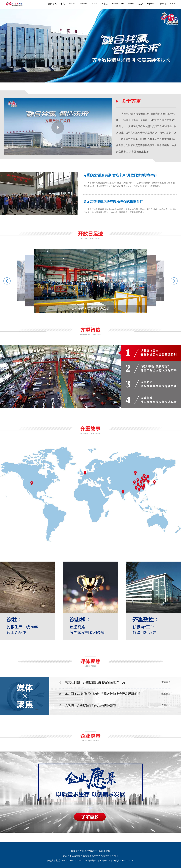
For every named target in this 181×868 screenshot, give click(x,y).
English (72, 4)
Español (131, 4)
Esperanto (151, 4)
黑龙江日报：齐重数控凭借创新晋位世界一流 (92, 682)
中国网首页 (51, 4)
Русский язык (118, 4)
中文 (63, 4)
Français (83, 4)
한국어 (163, 4)
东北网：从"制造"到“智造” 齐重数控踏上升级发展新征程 (100, 694)
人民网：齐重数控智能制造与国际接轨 (88, 705)
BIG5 (173, 4)
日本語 (105, 4)
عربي (141, 4)
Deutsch (94, 4)
